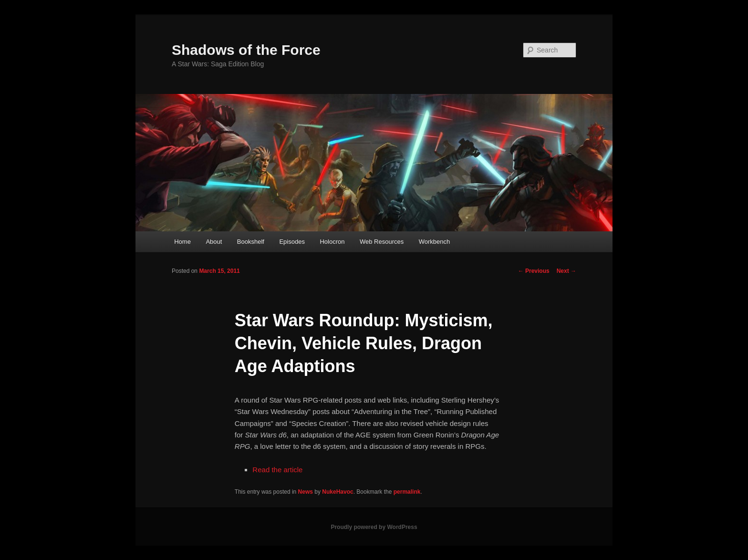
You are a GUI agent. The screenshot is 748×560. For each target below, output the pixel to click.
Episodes (292, 242)
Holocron (332, 242)
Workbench (435, 242)
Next (566, 271)
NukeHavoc (338, 492)
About (214, 242)
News (306, 492)
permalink (407, 492)
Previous (534, 271)
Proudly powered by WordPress (374, 527)
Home (182, 242)
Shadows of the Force (246, 50)
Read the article (277, 470)
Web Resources (382, 242)
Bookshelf (251, 242)
